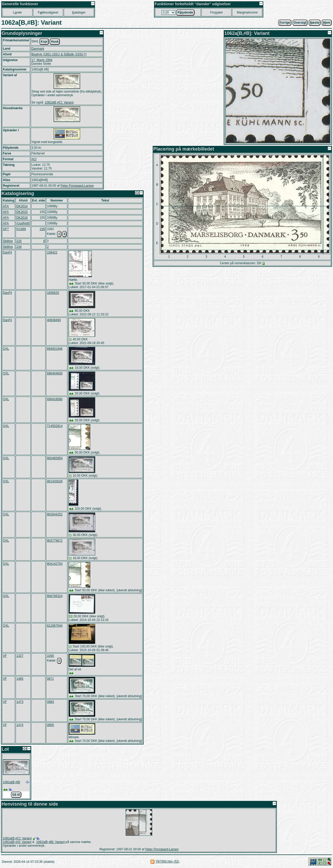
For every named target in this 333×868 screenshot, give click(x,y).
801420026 (55, 481)
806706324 (55, 596)
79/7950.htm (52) (167, 861)
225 (19, 241)
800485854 (55, 458)
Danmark (38, 49)
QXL (6, 349)
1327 (20, 656)
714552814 (55, 426)
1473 (20, 702)
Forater (217, 12)
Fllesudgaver (48, 12)
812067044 (55, 626)
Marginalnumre (247, 12)
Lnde (17, 12)
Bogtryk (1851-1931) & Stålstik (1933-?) (59, 54)
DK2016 (22, 218)
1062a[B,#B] (11, 782)
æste (315, 23)
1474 (20, 725)
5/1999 (21, 229)
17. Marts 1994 (42, 60)
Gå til (16, 795)
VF (5, 656)
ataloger (79, 12)
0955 (50, 725)
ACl (34, 159)
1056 (50, 656)
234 (19, 247)
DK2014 (22, 206)
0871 (50, 679)
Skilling (8, 241)
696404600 (55, 373)
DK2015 (22, 212)
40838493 (54, 320)
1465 (20, 679)
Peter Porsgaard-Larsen (77, 186)
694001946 (55, 349)
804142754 (55, 564)
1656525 (53, 293)
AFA (6, 206)
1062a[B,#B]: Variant (50, 842)
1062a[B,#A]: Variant (17, 842)
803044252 (55, 514)
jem (327, 23)
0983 (50, 702)
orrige (285, 23)
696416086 (55, 399)
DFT (6, 229)
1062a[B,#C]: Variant (59, 102)
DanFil (7, 252)
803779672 (55, 541)
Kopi (44, 42)
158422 (52, 252)
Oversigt (300, 23)
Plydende (185, 12)
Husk (55, 42)
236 (42, 229)
